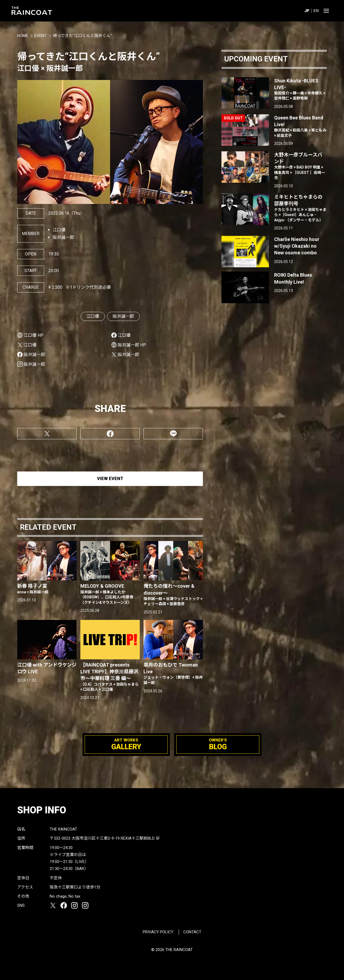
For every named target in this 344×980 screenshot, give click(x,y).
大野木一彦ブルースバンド (300, 166)
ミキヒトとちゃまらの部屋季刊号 (300, 208)
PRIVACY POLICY (158, 932)
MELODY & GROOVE (110, 594)
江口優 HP (34, 335)
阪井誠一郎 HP (132, 345)
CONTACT (192, 932)
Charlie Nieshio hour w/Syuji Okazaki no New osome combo (297, 246)
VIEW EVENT (110, 479)
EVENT (40, 36)
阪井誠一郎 (123, 316)
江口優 (93, 316)
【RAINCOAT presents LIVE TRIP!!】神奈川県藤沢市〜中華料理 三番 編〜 (110, 677)
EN (316, 11)
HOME (23, 36)
